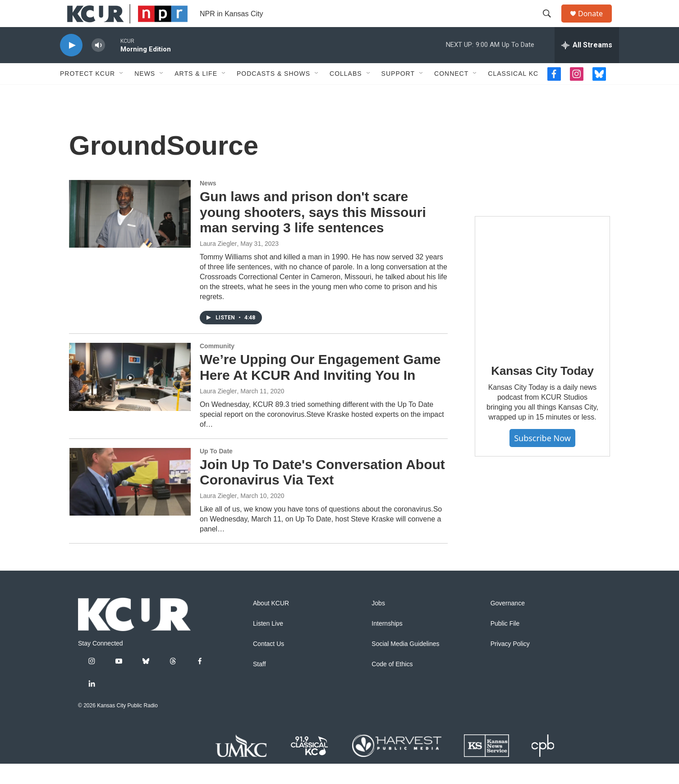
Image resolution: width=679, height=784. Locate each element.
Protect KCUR (87, 94)
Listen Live (268, 644)
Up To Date (216, 471)
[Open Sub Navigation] (122, 94)
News (145, 94)
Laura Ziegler (218, 264)
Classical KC (513, 94)
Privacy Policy (510, 664)
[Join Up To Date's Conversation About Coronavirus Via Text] (130, 502)
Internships (387, 644)
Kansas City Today (542, 391)
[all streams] (587, 65)
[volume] (98, 66)
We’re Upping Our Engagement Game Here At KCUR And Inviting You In (320, 387)
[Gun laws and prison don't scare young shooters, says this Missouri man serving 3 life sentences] (130, 234)
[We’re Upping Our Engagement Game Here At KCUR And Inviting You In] (130, 397)
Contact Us (268, 664)
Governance (508, 624)
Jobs (378, 624)
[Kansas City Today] (542, 304)
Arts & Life (196, 94)
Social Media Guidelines (405, 664)
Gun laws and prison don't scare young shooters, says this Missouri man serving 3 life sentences (313, 233)
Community (217, 366)
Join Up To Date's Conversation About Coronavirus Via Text (322, 493)
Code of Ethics (392, 685)
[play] (71, 66)
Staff (259, 685)
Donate (596, 24)
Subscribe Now (542, 458)
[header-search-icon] (551, 24)
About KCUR (271, 624)
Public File (505, 644)
